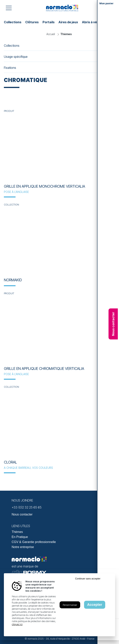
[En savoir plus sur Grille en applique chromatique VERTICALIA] (59, 329)
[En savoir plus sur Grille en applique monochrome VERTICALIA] (59, 147)
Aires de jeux (68, 22)
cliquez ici (17, 624)
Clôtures (32, 22)
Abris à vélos (92, 22)
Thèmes (17, 532)
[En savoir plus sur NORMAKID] (59, 240)
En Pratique (20, 537)
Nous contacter (113, 324)
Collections (13, 22)
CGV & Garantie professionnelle (34, 542)
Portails (49, 22)
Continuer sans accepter (88, 579)
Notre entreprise (23, 547)
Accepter (95, 605)
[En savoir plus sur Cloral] (59, 423)
